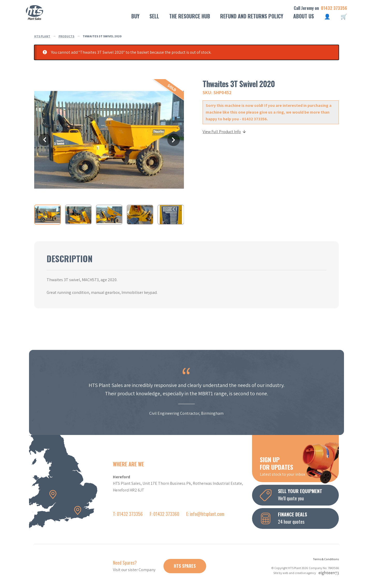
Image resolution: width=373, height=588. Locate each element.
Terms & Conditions (326, 559)
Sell (154, 16)
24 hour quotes (299, 518)
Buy (135, 16)
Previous (45, 140)
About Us (304, 16)
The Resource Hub (190, 16)
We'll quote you (299, 495)
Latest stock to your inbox (299, 466)
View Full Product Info (225, 132)
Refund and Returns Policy (252, 16)
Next (174, 140)
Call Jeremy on (320, 8)
